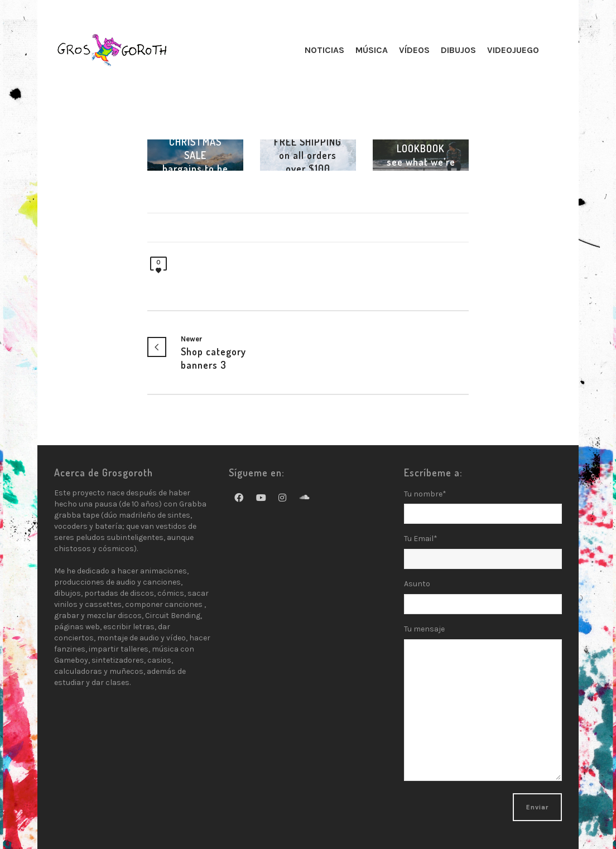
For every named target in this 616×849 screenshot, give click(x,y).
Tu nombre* (483, 511)
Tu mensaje (483, 709)
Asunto (483, 601)
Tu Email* (483, 551)
